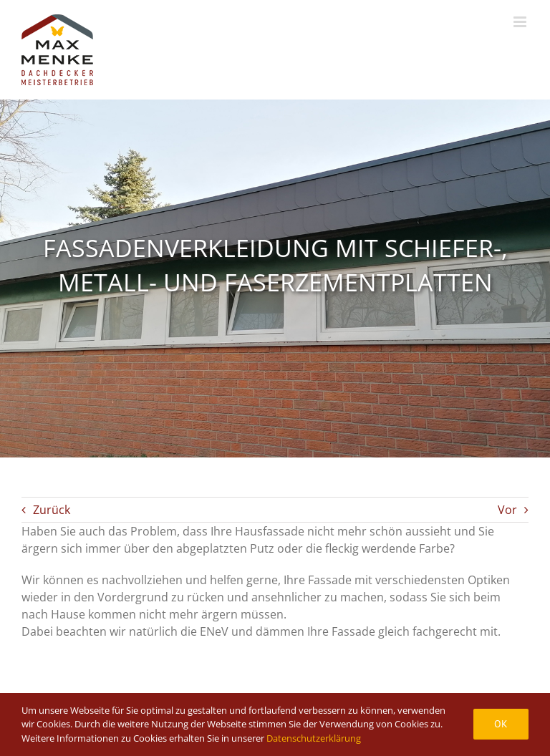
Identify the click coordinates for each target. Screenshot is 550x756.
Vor (507, 510)
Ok (501, 724)
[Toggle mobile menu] (521, 22)
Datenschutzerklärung (314, 738)
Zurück (52, 510)
